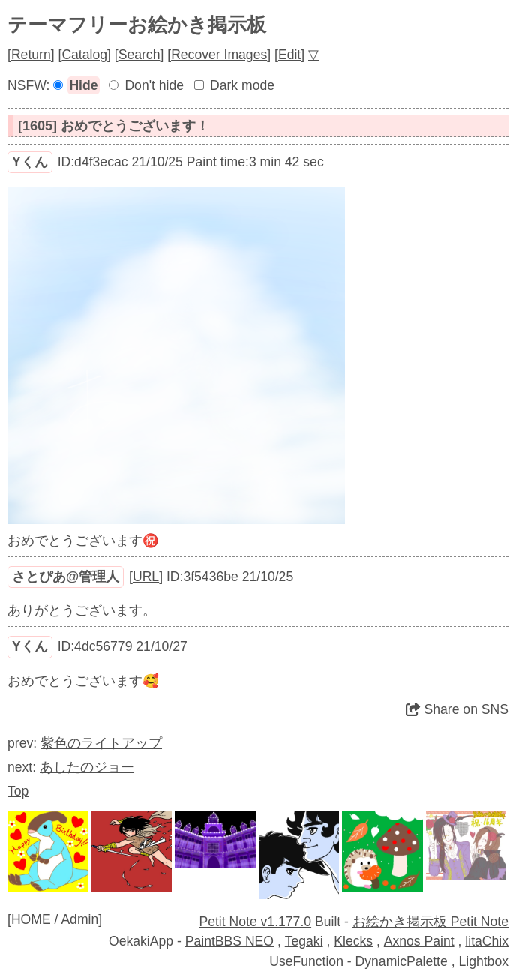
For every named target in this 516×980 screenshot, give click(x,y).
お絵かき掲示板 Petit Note (430, 922)
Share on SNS (457, 709)
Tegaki (304, 941)
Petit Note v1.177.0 (255, 922)
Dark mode (242, 85)
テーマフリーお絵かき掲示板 (137, 25)
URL (146, 577)
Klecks (353, 941)
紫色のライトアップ (101, 743)
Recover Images (219, 55)
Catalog (84, 55)
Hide (83, 85)
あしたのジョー (87, 767)
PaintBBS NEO (229, 941)
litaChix (487, 941)
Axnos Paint (419, 941)
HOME (31, 919)
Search (139, 55)
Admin (79, 919)
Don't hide (154, 85)
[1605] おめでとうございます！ (114, 126)
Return (31, 55)
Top (18, 791)
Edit (289, 55)
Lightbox (483, 961)
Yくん (30, 162)
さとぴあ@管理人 (66, 577)
